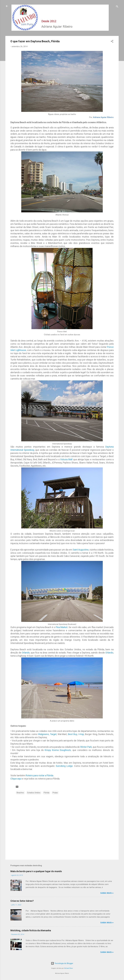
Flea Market (62, 627)
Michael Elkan (68, 968)
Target (53, 734)
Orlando (26, 653)
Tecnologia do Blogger (62, 963)
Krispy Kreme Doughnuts (58, 750)
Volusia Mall (66, 459)
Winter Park (86, 747)
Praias (55, 793)
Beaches (20, 793)
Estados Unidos (34, 793)
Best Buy (73, 734)
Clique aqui (16, 779)
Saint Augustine (81, 550)
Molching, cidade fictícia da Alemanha (31, 930)
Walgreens (43, 734)
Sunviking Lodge (64, 766)
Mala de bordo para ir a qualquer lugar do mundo (36, 871)
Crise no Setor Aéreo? (22, 901)
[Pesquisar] (117, 7)
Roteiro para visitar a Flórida (39, 775)
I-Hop (81, 734)
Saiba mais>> (107, 893)
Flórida (46, 793)
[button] (112, 42)
